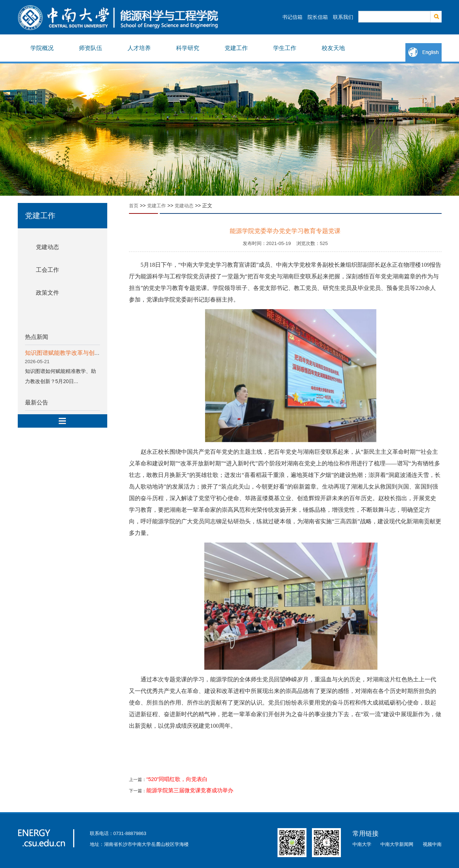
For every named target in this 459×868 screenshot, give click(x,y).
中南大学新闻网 (397, 844)
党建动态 (47, 247)
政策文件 (47, 293)
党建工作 (236, 48)
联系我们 (343, 17)
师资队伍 (91, 48)
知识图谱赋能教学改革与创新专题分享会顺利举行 (89, 353)
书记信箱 (292, 17)
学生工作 (285, 48)
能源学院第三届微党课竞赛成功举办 (190, 790)
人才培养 (139, 48)
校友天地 (333, 48)
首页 (134, 206)
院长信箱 (318, 17)
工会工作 (47, 270)
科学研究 (188, 48)
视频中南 (432, 844)
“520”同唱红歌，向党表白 (177, 779)
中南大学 (362, 844)
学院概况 (42, 48)
